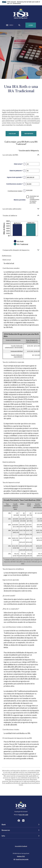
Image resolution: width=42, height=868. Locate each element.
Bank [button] (4, 824)
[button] (21, 155)
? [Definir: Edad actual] (24, 164)
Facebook (19, 821)
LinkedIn (23, 821)
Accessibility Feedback (21, 846)
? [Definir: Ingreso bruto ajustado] (24, 177)
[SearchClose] (19, 25)
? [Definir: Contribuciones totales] (24, 191)
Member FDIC (21, 856)
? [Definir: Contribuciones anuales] (24, 184)
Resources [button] (6, 830)
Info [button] (3, 836)
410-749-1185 (24, 815)
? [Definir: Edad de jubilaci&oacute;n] (24, 171)
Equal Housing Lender (22, 859)
